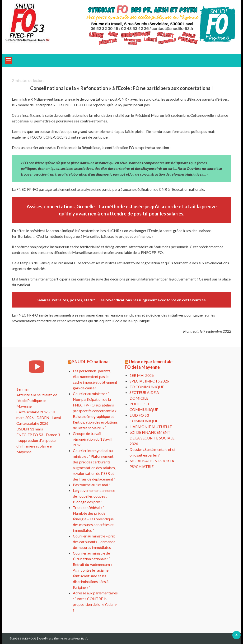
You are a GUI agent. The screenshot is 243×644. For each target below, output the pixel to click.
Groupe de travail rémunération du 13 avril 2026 (93, 439)
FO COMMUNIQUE (147, 387)
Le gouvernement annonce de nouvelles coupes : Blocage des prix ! (94, 496)
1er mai (22, 389)
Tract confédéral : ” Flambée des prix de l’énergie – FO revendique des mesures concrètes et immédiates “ (93, 519)
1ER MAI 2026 (142, 375)
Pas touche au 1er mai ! (91, 485)
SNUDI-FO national (91, 362)
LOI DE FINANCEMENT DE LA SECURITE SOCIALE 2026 (152, 438)
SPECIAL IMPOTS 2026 (149, 381)
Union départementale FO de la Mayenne (149, 364)
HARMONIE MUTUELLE (151, 427)
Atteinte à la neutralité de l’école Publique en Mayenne (37, 400)
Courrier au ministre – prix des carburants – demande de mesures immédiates (94, 542)
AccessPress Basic (76, 638)
